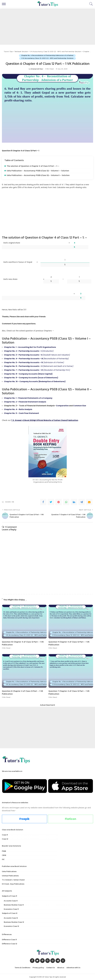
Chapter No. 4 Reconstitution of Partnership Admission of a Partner (47, 56)
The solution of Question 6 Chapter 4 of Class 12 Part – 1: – (33, 166)
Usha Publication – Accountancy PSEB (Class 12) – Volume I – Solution (38, 171)
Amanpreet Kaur (37, 69)
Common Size (80, 406)
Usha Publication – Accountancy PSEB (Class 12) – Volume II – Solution (38, 175)
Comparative (62, 406)
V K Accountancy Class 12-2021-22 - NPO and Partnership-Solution (47, 58)
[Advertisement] (47, 27)
